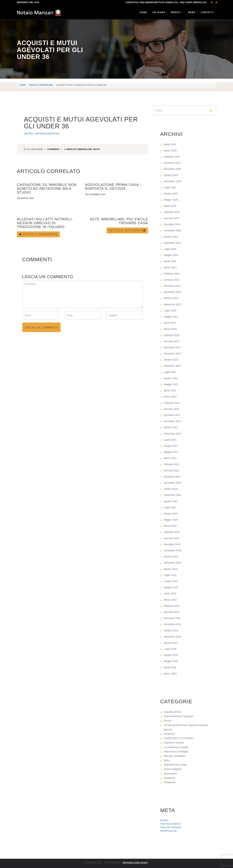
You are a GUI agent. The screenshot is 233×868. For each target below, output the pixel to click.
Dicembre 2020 (172, 477)
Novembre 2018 (173, 624)
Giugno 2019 (171, 581)
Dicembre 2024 (172, 224)
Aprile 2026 (170, 144)
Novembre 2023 (173, 292)
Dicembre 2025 (172, 163)
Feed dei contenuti (170, 824)
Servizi (177, 12)
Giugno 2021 (171, 446)
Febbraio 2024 (172, 274)
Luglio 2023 (170, 311)
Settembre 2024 (173, 243)
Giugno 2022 (171, 378)
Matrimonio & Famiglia (176, 752)
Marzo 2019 (170, 600)
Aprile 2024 (170, 261)
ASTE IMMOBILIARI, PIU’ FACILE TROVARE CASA (119, 221)
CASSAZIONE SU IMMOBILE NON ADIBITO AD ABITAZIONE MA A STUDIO (47, 188)
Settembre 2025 (173, 181)
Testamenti (170, 782)
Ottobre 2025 (171, 175)
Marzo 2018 (170, 674)
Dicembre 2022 (172, 347)
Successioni (170, 774)
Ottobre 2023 (171, 298)
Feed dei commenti (171, 827)
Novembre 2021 (173, 421)
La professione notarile (176, 747)
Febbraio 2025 (172, 212)
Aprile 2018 (170, 667)
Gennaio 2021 (171, 471)
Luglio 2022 (170, 372)
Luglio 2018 (170, 649)
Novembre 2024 (173, 230)
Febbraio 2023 (172, 335)
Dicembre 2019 (172, 544)
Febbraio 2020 (172, 532)
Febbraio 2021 (172, 464)
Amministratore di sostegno (179, 716)
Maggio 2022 (171, 384)
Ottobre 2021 (171, 427)
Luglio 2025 (170, 187)
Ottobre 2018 (171, 631)
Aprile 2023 (170, 323)
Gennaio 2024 (171, 280)
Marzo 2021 (170, 458)
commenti (54, 149)
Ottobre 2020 (171, 489)
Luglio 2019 (170, 575)
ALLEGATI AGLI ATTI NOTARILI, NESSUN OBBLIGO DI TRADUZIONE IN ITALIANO (45, 223)
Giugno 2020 (171, 514)
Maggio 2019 (171, 587)
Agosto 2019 (171, 569)
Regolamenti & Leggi (175, 765)
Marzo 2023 (170, 329)
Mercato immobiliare (41, 85)
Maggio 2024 (171, 255)
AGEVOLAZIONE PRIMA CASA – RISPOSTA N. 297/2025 (114, 187)
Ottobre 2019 (171, 557)
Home (143, 12)
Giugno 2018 (171, 655)
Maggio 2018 (171, 661)
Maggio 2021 (171, 452)
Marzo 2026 (170, 151)
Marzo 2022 (170, 397)
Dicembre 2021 (172, 415)
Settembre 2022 (173, 366)
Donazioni (169, 734)
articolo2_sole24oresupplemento (42, 133)
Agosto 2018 (171, 643)
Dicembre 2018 (172, 618)
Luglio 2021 (170, 440)
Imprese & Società (174, 743)
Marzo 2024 (170, 267)
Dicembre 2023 (172, 286)
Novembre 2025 (173, 169)
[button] (212, 2)
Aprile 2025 (170, 206)
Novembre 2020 (173, 483)
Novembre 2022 (173, 354)
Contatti (207, 12)
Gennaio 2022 (171, 409)
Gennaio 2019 (171, 612)
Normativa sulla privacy (135, 862)
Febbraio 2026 (172, 157)
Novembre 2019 (173, 550)
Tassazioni (169, 778)
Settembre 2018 (173, 637)
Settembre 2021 (173, 434)
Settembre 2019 (173, 563)
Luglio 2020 (170, 507)
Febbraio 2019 (172, 606)
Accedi (164, 820)
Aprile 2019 (170, 593)
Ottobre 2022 (171, 360)
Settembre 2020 (173, 495)
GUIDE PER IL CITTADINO (179, 738)
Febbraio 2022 (172, 403)
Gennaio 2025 (171, 218)
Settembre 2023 (173, 304)
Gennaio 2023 (171, 341)
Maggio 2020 (171, 520)
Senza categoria (173, 769)
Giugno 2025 (171, 194)
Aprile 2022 (170, 390)
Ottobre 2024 (171, 237)
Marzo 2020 (170, 526)
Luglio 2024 (170, 249)
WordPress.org (168, 831)
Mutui (96, 149)
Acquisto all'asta (173, 712)
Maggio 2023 (171, 317)
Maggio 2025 (171, 200)
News (192, 12)
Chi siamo (159, 12)
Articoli (167, 721)
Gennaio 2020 (171, 538)
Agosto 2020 (171, 501)
